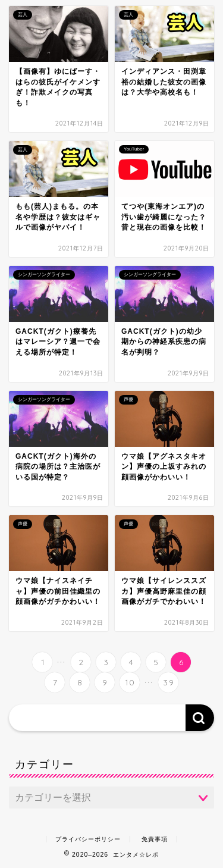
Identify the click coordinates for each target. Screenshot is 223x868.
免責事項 (155, 839)
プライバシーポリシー (88, 839)
